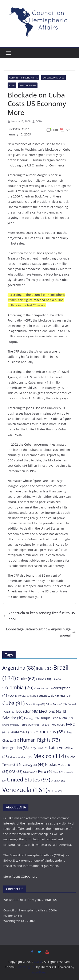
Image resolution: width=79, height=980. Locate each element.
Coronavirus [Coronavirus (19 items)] (43, 688)
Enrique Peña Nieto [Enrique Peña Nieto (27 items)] (56, 718)
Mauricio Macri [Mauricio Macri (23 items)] (21, 757)
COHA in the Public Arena (23, 78)
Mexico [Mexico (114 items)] (50, 756)
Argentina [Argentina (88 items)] (19, 668)
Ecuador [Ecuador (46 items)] (27, 711)
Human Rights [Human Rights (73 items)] (40, 740)
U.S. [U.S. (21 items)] (59, 772)
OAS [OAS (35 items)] (16, 772)
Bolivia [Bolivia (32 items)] (44, 668)
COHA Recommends (54, 78)
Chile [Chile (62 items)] (26, 679)
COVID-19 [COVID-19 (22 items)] (18, 696)
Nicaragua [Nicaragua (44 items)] (31, 764)
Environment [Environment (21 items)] (12, 725)
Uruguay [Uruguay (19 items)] (58, 781)
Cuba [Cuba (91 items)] (13, 703)
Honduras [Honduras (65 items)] (50, 732)
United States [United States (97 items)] (29, 779)
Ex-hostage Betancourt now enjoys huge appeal (41, 632)
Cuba (12, 85)
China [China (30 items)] (44, 679)
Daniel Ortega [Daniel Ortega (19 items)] (35, 704)
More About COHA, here (20, 877)
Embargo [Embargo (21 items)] (31, 718)
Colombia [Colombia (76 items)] (18, 687)
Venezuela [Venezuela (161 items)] (25, 790)
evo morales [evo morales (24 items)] (55, 725)
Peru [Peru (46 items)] (46, 771)
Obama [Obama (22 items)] (30, 772)
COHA (39, 121)
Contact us (49, 900)
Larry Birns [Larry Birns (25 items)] (39, 748)
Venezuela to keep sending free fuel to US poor (39, 616)
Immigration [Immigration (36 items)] (15, 748)
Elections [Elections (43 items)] (51, 711)
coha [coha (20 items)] (56, 679)
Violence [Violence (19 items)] (55, 791)
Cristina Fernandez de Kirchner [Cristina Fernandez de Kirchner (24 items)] (49, 696)
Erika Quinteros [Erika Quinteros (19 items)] (33, 725)
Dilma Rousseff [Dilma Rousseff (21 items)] (56, 704)
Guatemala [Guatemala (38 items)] (22, 732)
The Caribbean (28, 85)
